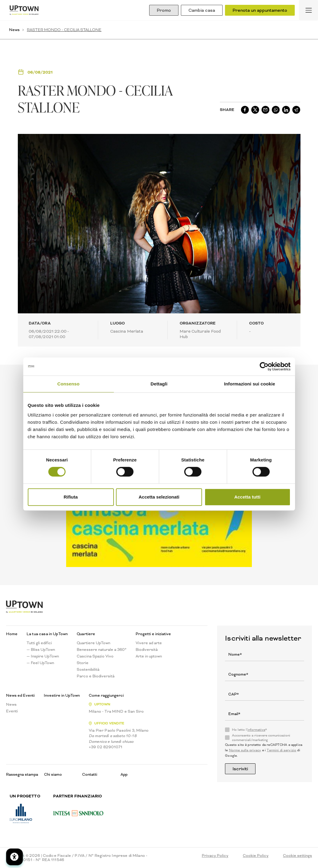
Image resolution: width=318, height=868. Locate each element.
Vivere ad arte (149, 643)
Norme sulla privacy (245, 750)
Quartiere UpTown (93, 643)
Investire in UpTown (62, 695)
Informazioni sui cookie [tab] (250, 384)
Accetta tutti (247, 497)
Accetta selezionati (159, 497)
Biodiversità (147, 650)
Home (12, 634)
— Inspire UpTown (43, 656)
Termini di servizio (281, 750)
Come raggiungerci (106, 695)
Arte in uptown (149, 656)
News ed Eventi (20, 695)
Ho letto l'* (249, 730)
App (124, 774)
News (14, 30)
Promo (164, 10)
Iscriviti (240, 769)
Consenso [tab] (68, 384)
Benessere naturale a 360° (102, 650)
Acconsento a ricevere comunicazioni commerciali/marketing (261, 738)
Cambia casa (202, 10)
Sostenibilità (88, 670)
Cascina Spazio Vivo (95, 656)
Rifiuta (71, 497)
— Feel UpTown (40, 663)
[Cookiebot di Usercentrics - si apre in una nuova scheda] (264, 366)
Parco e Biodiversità (96, 676)
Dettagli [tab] (159, 384)
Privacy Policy (215, 856)
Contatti (90, 774)
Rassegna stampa (22, 774)
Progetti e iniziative (153, 634)
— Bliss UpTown (41, 650)
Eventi (12, 711)
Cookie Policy (256, 856)
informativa (256, 730)
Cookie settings (297, 856)
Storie (83, 663)
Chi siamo (53, 774)
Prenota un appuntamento (260, 10)
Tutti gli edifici (39, 643)
